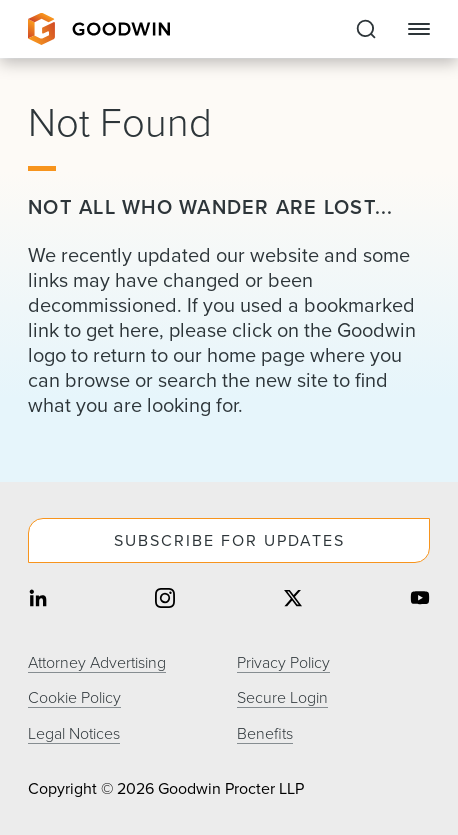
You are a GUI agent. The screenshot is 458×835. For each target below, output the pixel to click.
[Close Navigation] (419, 29)
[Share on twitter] (293, 599)
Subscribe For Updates (229, 540)
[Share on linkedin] (38, 599)
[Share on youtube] (420, 599)
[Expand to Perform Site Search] (366, 29)
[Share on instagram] (165, 599)
